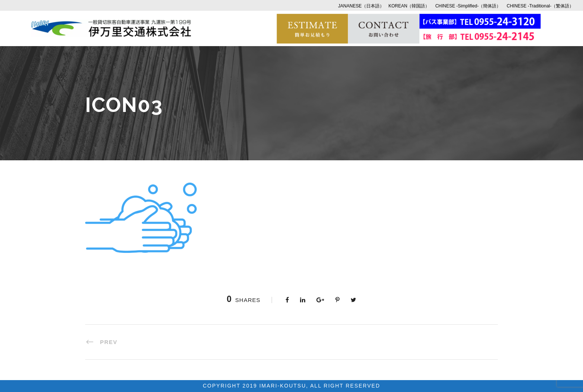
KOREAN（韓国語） (409, 6)
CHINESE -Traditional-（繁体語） (540, 6)
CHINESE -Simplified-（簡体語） (468, 6)
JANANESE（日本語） (361, 6)
